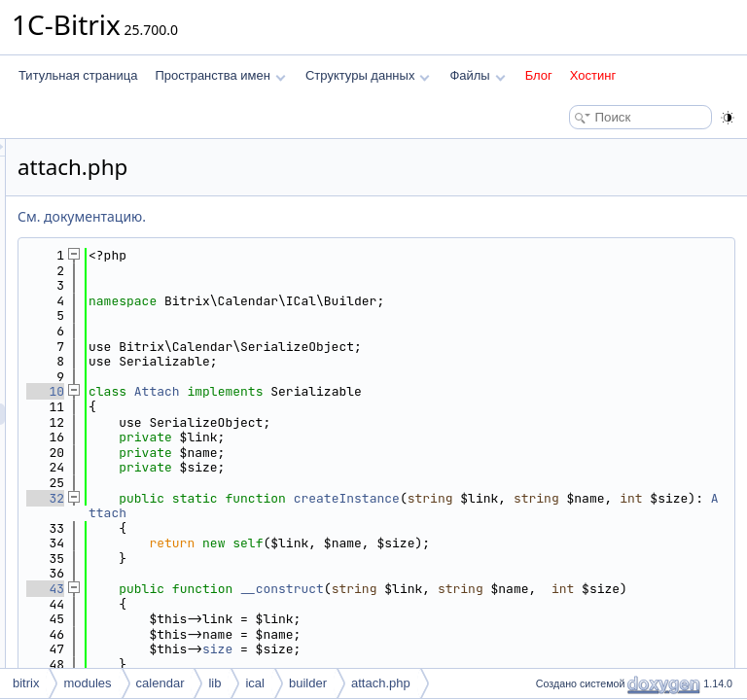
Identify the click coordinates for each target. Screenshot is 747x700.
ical (255, 683)
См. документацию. (325, 216)
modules (87, 683)
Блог (539, 75)
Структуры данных (368, 75)
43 (288, 589)
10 (288, 391)
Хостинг (593, 75)
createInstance (590, 498)
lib (214, 683)
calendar (160, 683)
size (461, 665)
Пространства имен (220, 75)
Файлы (477, 75)
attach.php (381, 683)
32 (288, 498)
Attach (400, 391)
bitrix (26, 683)
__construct (525, 589)
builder (308, 683)
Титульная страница (78, 75)
